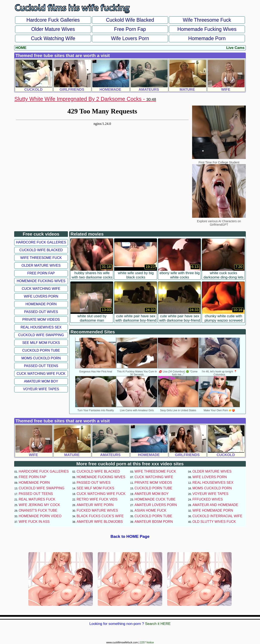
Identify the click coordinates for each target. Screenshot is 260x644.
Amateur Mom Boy (41, 381)
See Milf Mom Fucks (41, 343)
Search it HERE (158, 624)
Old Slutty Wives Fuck (214, 522)
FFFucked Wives (208, 499)
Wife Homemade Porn (213, 510)
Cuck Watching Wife (53, 38)
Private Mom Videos (41, 320)
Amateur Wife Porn (95, 505)
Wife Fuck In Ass (34, 522)
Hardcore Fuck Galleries (53, 20)
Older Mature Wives (53, 29)
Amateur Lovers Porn (156, 505)
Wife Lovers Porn (130, 38)
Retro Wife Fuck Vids (97, 499)
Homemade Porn (207, 38)
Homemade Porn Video (40, 516)
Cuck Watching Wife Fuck (41, 374)
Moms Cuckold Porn (41, 358)
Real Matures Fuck (37, 499)
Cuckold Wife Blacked (130, 20)
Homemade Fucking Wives (207, 29)
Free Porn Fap (130, 29)
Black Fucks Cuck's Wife (100, 516)
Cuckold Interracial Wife (217, 516)
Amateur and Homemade (215, 505)
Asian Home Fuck (150, 510)
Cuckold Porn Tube (41, 350)
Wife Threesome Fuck (207, 20)
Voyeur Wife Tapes (41, 389)
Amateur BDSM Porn (154, 522)
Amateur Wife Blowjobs (100, 522)
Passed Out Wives (41, 312)
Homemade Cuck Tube (155, 499)
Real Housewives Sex (41, 327)
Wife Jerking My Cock (39, 505)
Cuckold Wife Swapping (41, 335)
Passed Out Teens (41, 366)
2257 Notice (147, 642)
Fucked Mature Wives (97, 510)
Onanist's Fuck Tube (38, 510)
